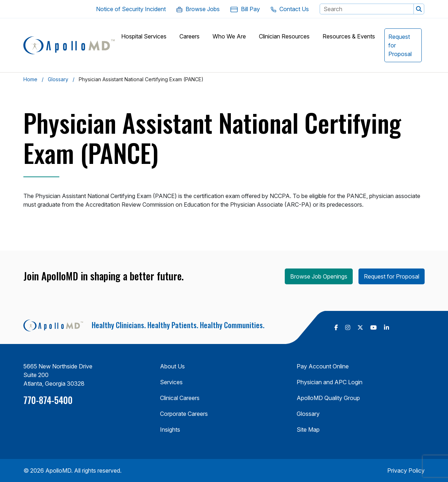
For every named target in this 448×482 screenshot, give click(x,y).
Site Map (308, 430)
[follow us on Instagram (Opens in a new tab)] (348, 327)
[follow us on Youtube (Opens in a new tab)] (374, 327)
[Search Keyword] (367, 9)
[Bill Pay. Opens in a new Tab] (245, 9)
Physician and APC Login (330, 382)
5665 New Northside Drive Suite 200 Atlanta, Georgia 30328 (58, 375)
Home (30, 79)
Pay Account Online (323, 366)
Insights (170, 430)
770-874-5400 (48, 400)
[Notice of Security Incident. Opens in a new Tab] (131, 9)
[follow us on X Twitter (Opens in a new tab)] (360, 327)
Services (171, 382)
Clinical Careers (180, 398)
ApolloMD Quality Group (328, 398)
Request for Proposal (392, 276)
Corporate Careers (184, 414)
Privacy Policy (406, 470)
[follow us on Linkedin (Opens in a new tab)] (387, 327)
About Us (172, 366)
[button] (419, 9)
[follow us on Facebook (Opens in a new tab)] (336, 327)
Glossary (58, 79)
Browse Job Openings (319, 276)
